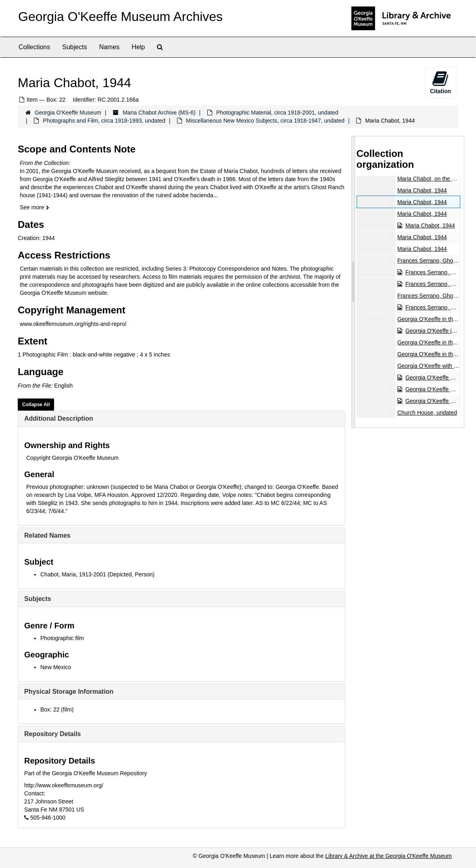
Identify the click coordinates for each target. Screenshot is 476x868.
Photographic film (62, 638)
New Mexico (56, 667)
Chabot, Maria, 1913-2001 (73, 574)
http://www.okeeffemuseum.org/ (64, 785)
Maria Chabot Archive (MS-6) (159, 113)
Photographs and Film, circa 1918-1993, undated (104, 121)
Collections (34, 47)
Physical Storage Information (69, 692)
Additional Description (59, 418)
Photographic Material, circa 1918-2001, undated (277, 113)
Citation (441, 82)
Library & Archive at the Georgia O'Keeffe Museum (388, 856)
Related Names (47, 535)
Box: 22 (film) (57, 709)
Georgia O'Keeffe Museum (68, 113)
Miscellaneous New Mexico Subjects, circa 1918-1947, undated (265, 121)
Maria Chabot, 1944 (422, 190)
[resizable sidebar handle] (353, 282)
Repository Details (52, 734)
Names (110, 47)
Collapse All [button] (36, 405)
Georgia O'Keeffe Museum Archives (120, 17)
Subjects (74, 47)
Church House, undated (427, 413)
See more (34, 207)
